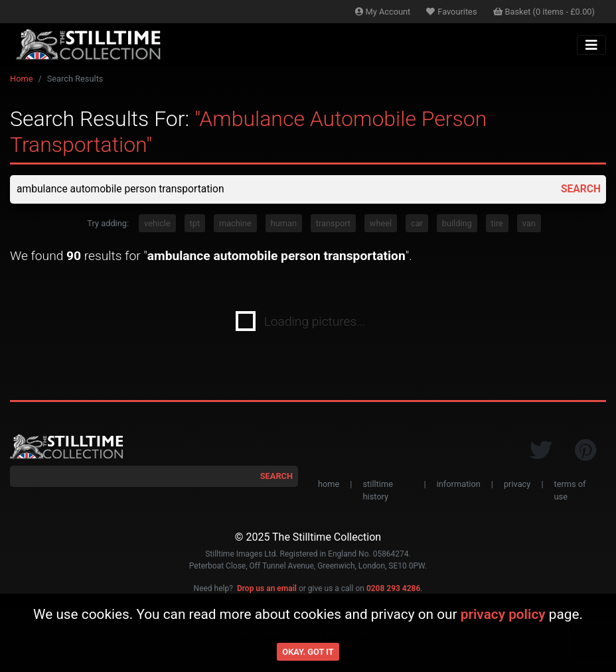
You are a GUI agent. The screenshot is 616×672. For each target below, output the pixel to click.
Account (383, 12)
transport (333, 224)
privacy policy (503, 614)
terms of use (570, 491)
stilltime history (377, 491)
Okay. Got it (308, 652)
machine (235, 224)
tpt (195, 224)
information (459, 485)
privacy (517, 485)
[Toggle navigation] (591, 45)
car (417, 224)
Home (21, 79)
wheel (381, 224)
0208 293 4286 (393, 589)
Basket (544, 12)
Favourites (451, 12)
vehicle (157, 224)
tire (497, 224)
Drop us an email (267, 589)
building (457, 224)
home (329, 485)
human (284, 224)
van (529, 224)
